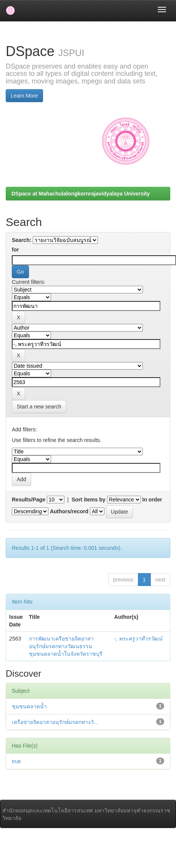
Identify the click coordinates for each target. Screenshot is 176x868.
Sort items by (89, 500)
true (16, 761)
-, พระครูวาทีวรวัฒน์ (138, 639)
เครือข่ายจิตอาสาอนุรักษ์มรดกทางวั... (55, 722)
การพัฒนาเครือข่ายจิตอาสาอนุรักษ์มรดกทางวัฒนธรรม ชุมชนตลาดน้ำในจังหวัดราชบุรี (66, 646)
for (15, 250)
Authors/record (69, 511)
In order (152, 500)
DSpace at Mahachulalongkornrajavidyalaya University (81, 194)
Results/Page (29, 500)
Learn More (24, 96)
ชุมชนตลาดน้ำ (29, 706)
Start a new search (39, 407)
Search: (22, 240)
